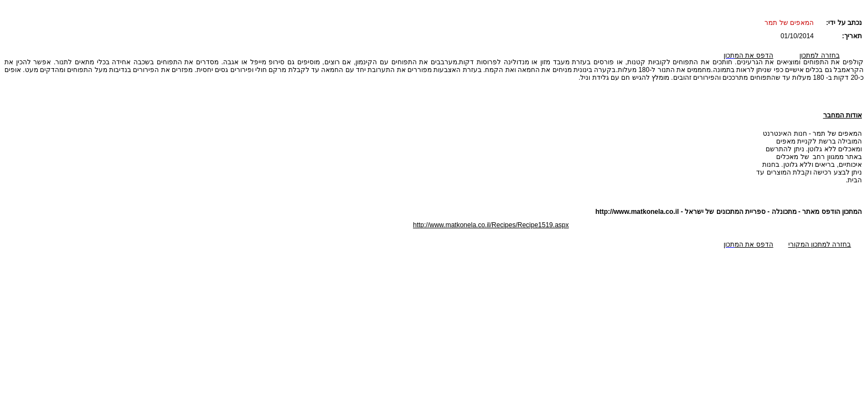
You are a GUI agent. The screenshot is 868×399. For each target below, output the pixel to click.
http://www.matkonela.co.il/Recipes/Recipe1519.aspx (491, 225)
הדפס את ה (754, 55)
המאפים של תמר (789, 23)
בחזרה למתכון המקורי (820, 244)
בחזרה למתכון (819, 55)
